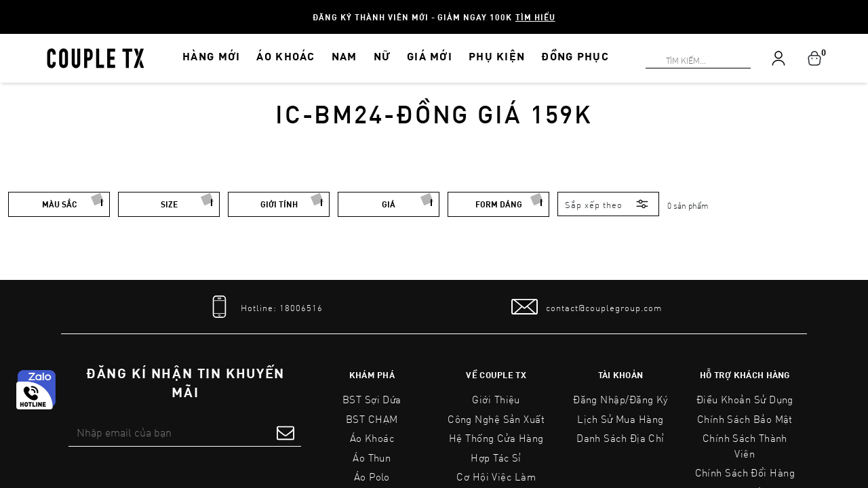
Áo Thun (372, 457)
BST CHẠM (372, 419)
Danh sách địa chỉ (620, 438)
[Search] (8, 8)
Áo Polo (372, 476)
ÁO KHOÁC (285, 56)
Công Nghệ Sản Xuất (496, 419)
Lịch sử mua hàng (620, 419)
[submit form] (285, 432)
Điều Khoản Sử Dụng (745, 399)
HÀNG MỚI (211, 56)
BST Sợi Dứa (372, 399)
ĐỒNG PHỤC (575, 56)
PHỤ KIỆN (497, 56)
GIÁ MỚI (430, 56)
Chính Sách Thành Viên (745, 446)
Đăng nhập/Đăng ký (620, 399)
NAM (344, 56)
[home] (96, 57)
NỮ (382, 56)
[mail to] (587, 307)
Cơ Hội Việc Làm (496, 476)
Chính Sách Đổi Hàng (745, 472)
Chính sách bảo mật (745, 419)
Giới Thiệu (496, 399)
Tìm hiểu (535, 17)
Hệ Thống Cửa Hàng (496, 438)
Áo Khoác (372, 438)
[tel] (264, 307)
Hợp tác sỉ (496, 457)
